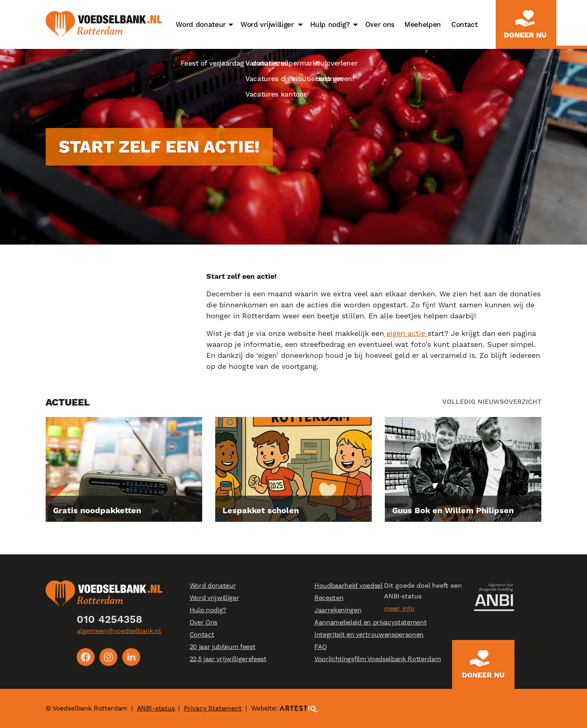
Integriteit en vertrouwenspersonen (369, 634)
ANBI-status (156, 708)
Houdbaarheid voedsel (349, 586)
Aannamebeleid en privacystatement (370, 622)
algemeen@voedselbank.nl (119, 631)
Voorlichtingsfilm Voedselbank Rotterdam (378, 659)
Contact (465, 24)
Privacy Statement (213, 708)
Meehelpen (423, 24)
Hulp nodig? (330, 24)
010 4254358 (109, 619)
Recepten (329, 598)
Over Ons (203, 622)
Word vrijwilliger (267, 24)
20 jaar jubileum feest (223, 647)
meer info (399, 608)
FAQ (321, 647)
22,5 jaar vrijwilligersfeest (228, 659)
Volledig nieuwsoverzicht (492, 402)
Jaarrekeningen (338, 610)
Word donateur (201, 24)
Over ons (380, 24)
